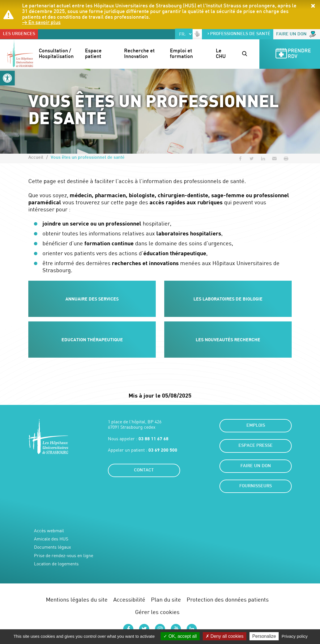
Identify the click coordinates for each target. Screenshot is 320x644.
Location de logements (56, 564)
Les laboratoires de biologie (228, 299)
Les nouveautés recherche (228, 339)
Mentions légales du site (77, 599)
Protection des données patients (228, 599)
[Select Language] (184, 34)
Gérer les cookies (157, 612)
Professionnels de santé (239, 34)
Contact (144, 470)
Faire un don (296, 34)
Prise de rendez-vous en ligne (64, 556)
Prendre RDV (293, 54)
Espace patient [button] (94, 54)
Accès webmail (49, 531)
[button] (7, 78)
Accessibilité (129, 599)
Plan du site (166, 599)
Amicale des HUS (51, 539)
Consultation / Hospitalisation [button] (56, 54)
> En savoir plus (41, 23)
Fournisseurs (256, 486)
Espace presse (256, 446)
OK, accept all (180, 636)
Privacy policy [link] (295, 636)
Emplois (256, 426)
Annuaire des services (92, 299)
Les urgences (19, 34)
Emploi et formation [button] (182, 54)
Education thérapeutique (92, 339)
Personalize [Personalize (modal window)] (264, 636)
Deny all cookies (225, 636)
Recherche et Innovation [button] (140, 54)
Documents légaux (53, 547)
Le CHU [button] (221, 54)
